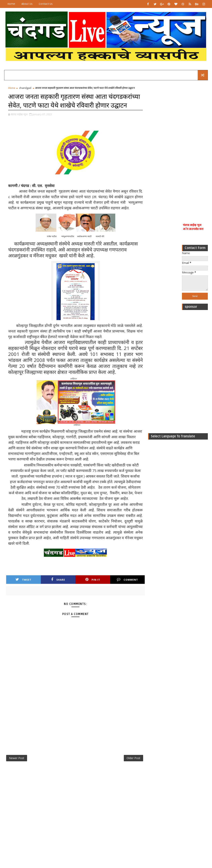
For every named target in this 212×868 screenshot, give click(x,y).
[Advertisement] (195, 147)
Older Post (133, 758)
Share (58, 580)
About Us (27, 4)
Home (11, 4)
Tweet (23, 580)
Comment (127, 580)
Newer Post (17, 758)
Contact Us (46, 4)
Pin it (93, 580)
